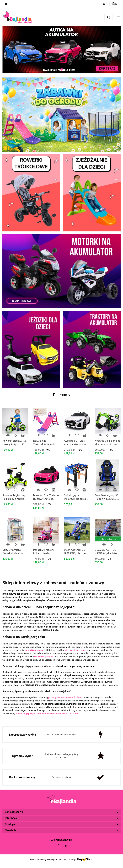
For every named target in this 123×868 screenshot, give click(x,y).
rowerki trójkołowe (44, 657)
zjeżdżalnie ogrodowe (76, 650)
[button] (115, 4)
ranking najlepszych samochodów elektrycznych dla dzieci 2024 (47, 714)
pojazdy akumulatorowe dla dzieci (65, 697)
